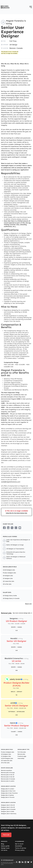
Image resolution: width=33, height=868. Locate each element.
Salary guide (5, 846)
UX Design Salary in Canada (11, 598)
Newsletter (19, 846)
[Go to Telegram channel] (31, 862)
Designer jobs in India (8, 811)
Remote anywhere (6, 770)
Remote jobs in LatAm (8, 781)
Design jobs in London (8, 789)
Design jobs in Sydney (7, 795)
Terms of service (21, 848)
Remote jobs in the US (8, 775)
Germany (19, 692)
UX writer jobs (7, 584)
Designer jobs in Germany (9, 814)
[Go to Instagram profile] (25, 862)
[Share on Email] (20, 528)
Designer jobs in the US (8, 805)
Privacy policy (20, 850)
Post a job (6, 835)
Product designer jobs (9, 573)
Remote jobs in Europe (8, 773)
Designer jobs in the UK (8, 807)
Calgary (13, 732)
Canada (20, 48)
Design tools (5, 848)
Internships (21, 758)
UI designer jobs (8, 578)
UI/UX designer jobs (9, 570)
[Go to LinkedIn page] (23, 862)
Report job (28, 604)
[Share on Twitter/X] (12, 528)
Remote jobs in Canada (8, 779)
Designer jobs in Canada (8, 809)
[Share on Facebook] (4, 528)
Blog (3, 844)
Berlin (13, 692)
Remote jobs (21, 754)
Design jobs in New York (8, 791)
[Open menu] (31, 7)
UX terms (4, 850)
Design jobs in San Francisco (9, 793)
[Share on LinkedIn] (8, 528)
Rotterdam (12, 712)
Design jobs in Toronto (8, 797)
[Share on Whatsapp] (16, 528)
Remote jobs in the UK (8, 777)
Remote (12, 48)
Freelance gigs (22, 756)
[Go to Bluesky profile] (28, 862)
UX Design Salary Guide (10, 596)
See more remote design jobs (22, 613)
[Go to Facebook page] (20, 862)
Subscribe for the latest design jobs (16, 513)
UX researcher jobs (8, 581)
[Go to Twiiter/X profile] (17, 862)
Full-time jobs (22, 752)
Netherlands (21, 712)
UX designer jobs (8, 576)
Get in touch (19, 844)
